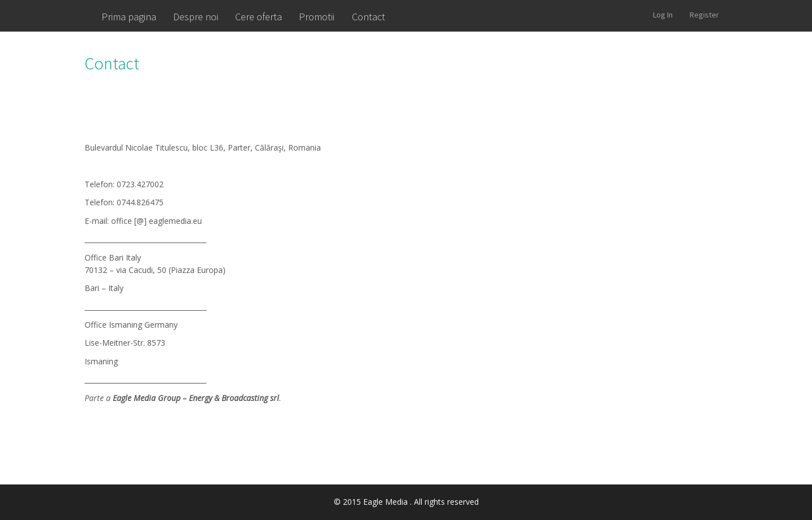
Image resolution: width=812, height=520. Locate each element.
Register (704, 15)
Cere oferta (259, 17)
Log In (663, 15)
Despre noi (196, 17)
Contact (369, 17)
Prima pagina (129, 17)
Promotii (317, 17)
